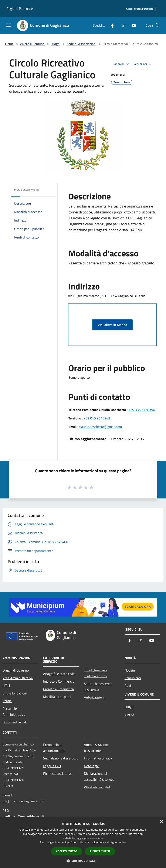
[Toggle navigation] (9, 25)
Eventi (129, 714)
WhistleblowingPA (97, 787)
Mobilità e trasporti (57, 697)
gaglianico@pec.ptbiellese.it (23, 816)
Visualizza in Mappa (112, 325)
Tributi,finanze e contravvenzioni (96, 673)
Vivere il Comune (33, 44)
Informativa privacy (98, 758)
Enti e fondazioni (15, 693)
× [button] (161, 822)
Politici (7, 701)
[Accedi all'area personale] (140, 9)
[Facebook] (111, 25)
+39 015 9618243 (97, 418)
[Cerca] (157, 25)
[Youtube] (132, 25)
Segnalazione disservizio (61, 758)
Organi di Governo (16, 670)
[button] (83, 861)
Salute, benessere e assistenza (98, 687)
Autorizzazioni (94, 697)
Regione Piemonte (20, 8)
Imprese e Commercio (59, 681)
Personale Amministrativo (14, 711)
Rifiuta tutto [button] (100, 851)
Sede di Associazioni (81, 44)
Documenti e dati (15, 722)
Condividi (121, 64)
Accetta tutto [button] (67, 851)
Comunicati (133, 678)
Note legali (92, 766)
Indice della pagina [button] (26, 190)
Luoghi (55, 44)
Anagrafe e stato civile (59, 674)
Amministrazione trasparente (96, 748)
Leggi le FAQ (52, 766)
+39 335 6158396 (142, 410)
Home (9, 44)
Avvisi (129, 686)
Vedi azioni (143, 64)
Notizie (130, 670)
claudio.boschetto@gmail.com (100, 427)
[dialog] (83, 843)
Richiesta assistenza (58, 773)
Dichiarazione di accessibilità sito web (99, 776)
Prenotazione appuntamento (54, 748)
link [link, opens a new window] (124, 842)
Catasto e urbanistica (58, 689)
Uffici (6, 686)
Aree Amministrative (18, 678)
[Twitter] (121, 25)
